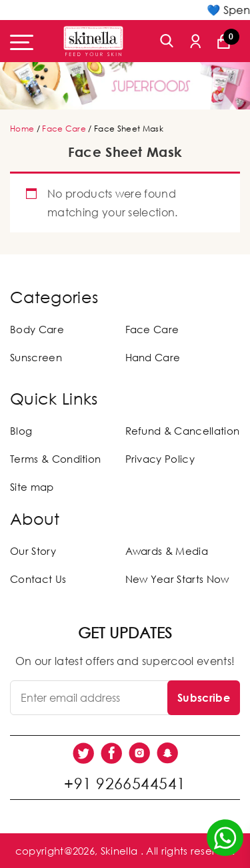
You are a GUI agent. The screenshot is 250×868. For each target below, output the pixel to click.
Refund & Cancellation (183, 431)
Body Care (37, 329)
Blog (21, 431)
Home (22, 129)
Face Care (64, 129)
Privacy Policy (160, 459)
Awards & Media (167, 551)
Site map (32, 487)
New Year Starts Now (177, 579)
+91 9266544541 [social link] (125, 783)
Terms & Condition (55, 459)
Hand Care (153, 357)
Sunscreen (36, 357)
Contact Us (38, 579)
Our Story (33, 551)
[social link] (83, 753)
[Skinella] (93, 41)
